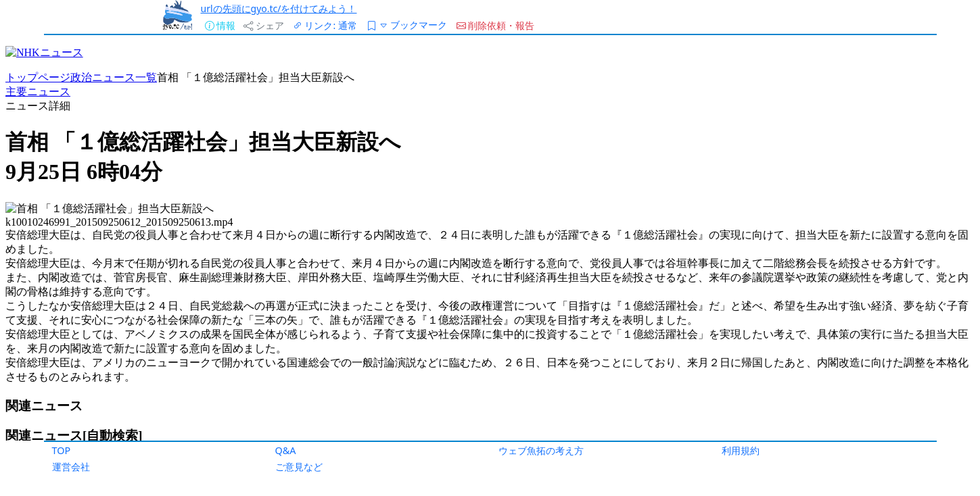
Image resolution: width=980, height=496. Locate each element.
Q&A (286, 450)
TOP (62, 450)
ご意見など (299, 467)
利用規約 (741, 450)
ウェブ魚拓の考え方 (541, 450)
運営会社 (71, 467)
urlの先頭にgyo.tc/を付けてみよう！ (279, 8)
